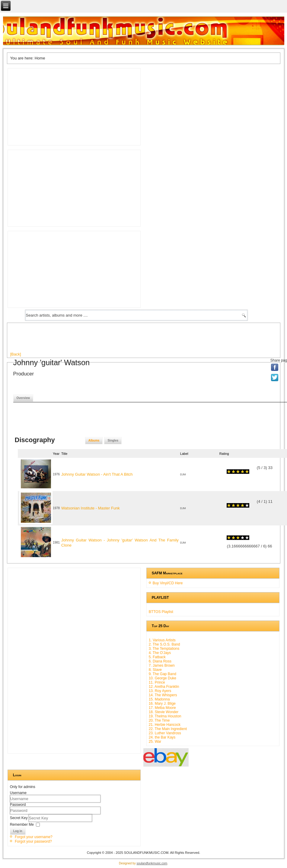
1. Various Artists (162, 640)
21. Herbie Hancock (165, 725)
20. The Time (159, 720)
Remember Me (22, 825)
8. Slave (155, 670)
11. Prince (157, 682)
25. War (155, 742)
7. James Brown (162, 665)
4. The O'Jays (160, 653)
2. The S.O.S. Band (164, 644)
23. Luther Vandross (165, 733)
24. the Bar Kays (162, 737)
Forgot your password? (33, 841)
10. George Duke (163, 678)
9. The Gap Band (163, 674)
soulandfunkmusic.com (152, 863)
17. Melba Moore (162, 708)
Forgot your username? (34, 837)
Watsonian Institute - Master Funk (91, 508)
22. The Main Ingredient (168, 729)
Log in (18, 831)
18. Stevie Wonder (164, 712)
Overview (23, 398)
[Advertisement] (120, 340)
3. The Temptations (164, 649)
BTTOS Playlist (161, 612)
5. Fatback (157, 657)
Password (18, 805)
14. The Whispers (163, 695)
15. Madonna (159, 699)
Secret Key (19, 818)
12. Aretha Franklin (164, 687)
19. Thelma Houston (165, 716)
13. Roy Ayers (160, 691)
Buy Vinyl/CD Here (168, 583)
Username (18, 793)
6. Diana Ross (160, 661)
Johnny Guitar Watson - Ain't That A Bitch (97, 474)
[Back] (16, 354)
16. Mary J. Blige (162, 704)
